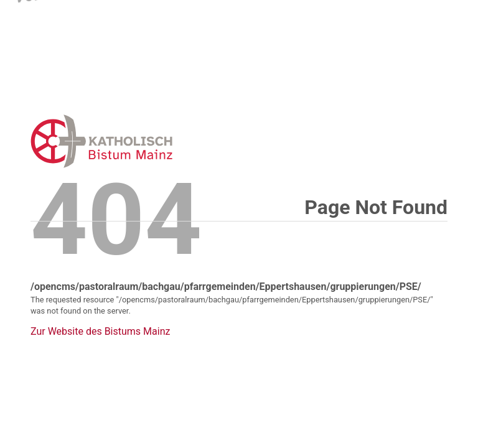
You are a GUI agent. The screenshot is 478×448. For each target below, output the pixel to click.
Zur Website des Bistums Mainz (100, 332)
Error (166, 141)
